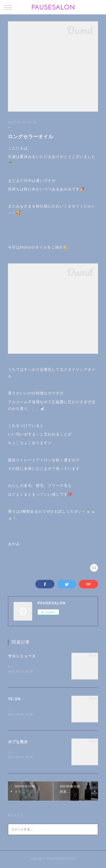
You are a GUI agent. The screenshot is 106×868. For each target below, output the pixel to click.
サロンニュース (22, 656)
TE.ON (14, 699)
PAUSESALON (53, 8)
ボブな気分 (18, 743)
